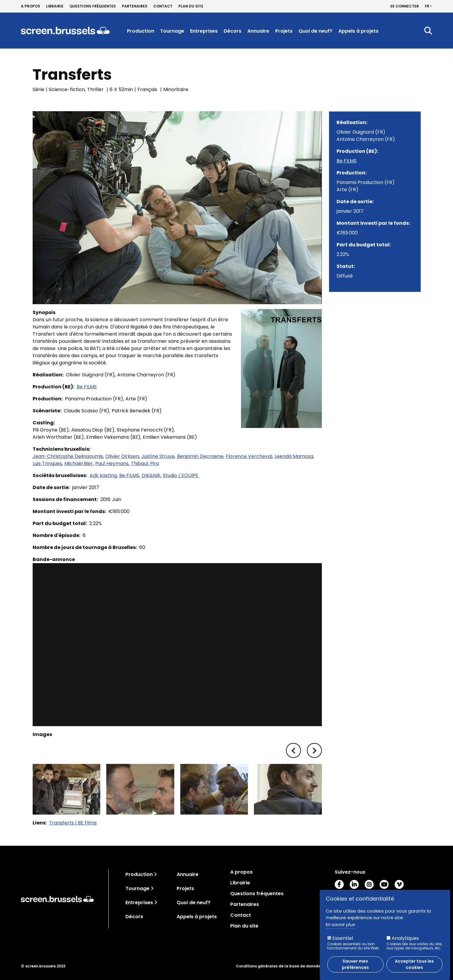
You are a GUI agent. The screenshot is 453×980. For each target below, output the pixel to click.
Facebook (339, 884)
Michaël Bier (79, 463)
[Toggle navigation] (155, 874)
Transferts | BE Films (73, 823)
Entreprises (204, 31)
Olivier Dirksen (122, 456)
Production (141, 31)
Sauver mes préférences (355, 964)
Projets (284, 31)
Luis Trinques (47, 463)
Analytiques (405, 938)
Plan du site (191, 6)
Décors (232, 31)
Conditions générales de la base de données (279, 966)
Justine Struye (158, 456)
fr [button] (427, 6)
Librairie (55, 6)
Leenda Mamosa (294, 456)
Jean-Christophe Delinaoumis (68, 456)
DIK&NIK (151, 475)
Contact (163, 6)
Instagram (369, 884)
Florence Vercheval (249, 456)
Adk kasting (103, 475)
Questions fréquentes (93, 6)
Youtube (384, 884)
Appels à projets (358, 31)
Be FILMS (87, 387)
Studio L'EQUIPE (181, 475)
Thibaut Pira (145, 463)
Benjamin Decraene (200, 456)
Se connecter (404, 6)
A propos (31, 6)
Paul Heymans (112, 463)
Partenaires (135, 6)
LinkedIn (354, 884)
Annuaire (258, 31)
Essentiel (343, 938)
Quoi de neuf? (315, 31)
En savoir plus (340, 924)
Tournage (172, 31)
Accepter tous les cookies (414, 964)
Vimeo (399, 884)
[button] (293, 750)
